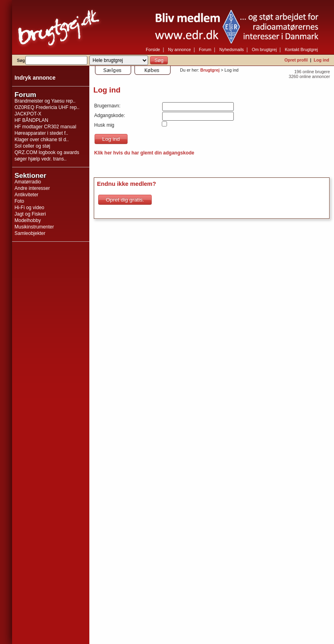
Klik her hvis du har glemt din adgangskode (144, 153)
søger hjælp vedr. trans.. (40, 159)
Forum (205, 49)
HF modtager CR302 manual (45, 127)
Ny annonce (180, 49)
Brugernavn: (107, 106)
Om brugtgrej (264, 49)
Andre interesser (32, 188)
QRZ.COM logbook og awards (47, 152)
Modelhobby (28, 220)
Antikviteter (26, 195)
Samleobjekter (30, 233)
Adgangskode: (110, 115)
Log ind (322, 60)
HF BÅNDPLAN (31, 120)
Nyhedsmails (232, 49)
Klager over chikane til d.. (42, 140)
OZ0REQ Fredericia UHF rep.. (47, 107)
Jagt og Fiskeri (30, 214)
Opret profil (296, 60)
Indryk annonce (35, 78)
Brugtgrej (210, 70)
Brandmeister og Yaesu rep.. (45, 101)
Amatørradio (28, 182)
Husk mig (104, 125)
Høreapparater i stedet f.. (41, 133)
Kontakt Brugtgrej (301, 49)
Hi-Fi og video (29, 208)
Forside (153, 49)
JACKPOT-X (28, 114)
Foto (19, 201)
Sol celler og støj (32, 146)
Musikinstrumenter (34, 227)
